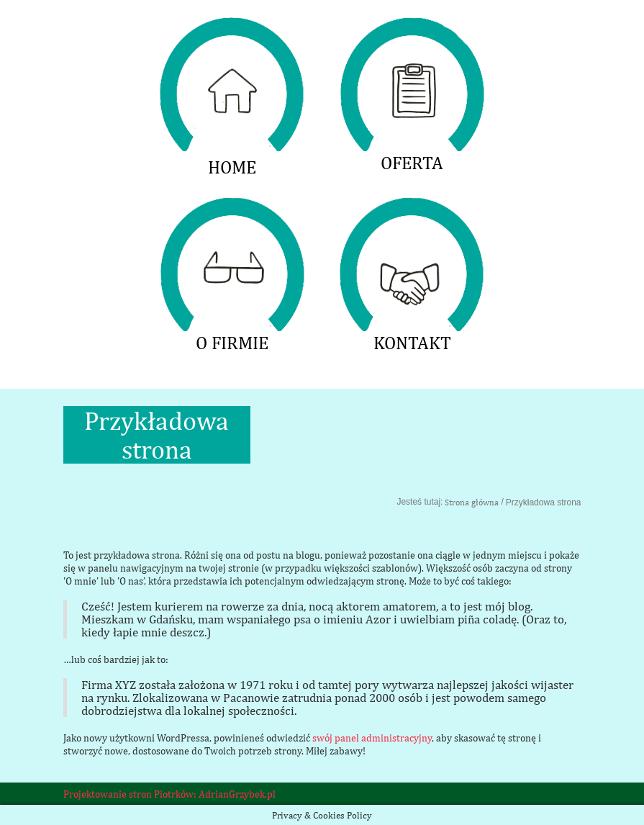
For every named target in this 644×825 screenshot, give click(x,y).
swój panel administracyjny (372, 738)
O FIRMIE (232, 205)
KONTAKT (412, 205)
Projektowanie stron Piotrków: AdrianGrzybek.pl (169, 794)
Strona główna (472, 502)
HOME (232, 25)
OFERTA (412, 25)
